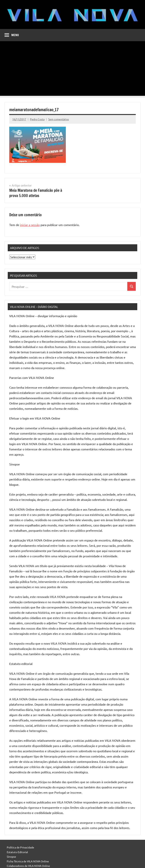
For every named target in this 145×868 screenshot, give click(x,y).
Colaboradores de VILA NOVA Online (28, 866)
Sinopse (11, 857)
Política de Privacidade (20, 847)
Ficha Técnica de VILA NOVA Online (28, 861)
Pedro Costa (37, 119)
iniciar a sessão (30, 225)
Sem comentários (59, 119)
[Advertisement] (73, 69)
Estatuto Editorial (17, 852)
